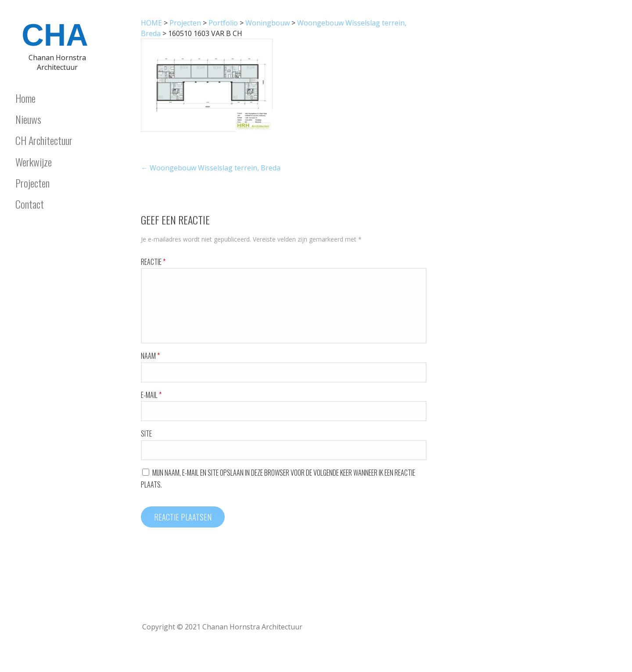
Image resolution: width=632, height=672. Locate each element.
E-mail (151, 395)
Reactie (153, 262)
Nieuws (28, 119)
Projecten (32, 183)
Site (146, 434)
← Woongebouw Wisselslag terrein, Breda (211, 168)
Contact (30, 204)
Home (25, 98)
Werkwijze (34, 162)
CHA (55, 35)
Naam (150, 356)
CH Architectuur (44, 140)
